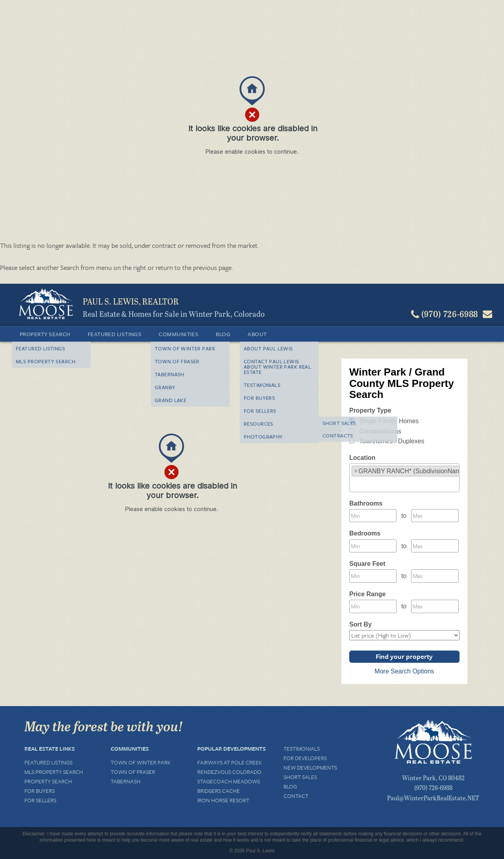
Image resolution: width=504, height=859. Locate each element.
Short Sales (300, 777)
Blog (223, 334)
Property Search (45, 334)
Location (362, 458)
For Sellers (40, 800)
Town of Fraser (133, 772)
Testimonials (302, 748)
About (257, 334)
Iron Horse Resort (223, 800)
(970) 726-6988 (433, 787)
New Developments (310, 767)
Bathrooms (366, 503)
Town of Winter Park (141, 762)
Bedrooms (365, 533)
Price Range (367, 594)
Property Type (370, 410)
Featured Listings (115, 334)
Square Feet (367, 564)
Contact (296, 796)
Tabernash (126, 781)
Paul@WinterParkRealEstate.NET (433, 798)
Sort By (360, 624)
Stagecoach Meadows (229, 781)
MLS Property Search (54, 772)
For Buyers (40, 791)
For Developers (305, 758)
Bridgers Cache (219, 791)
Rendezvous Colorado (229, 772)
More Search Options (404, 671)
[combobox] (404, 478)
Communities (179, 334)
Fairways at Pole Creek (230, 762)
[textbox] (354, 483)
